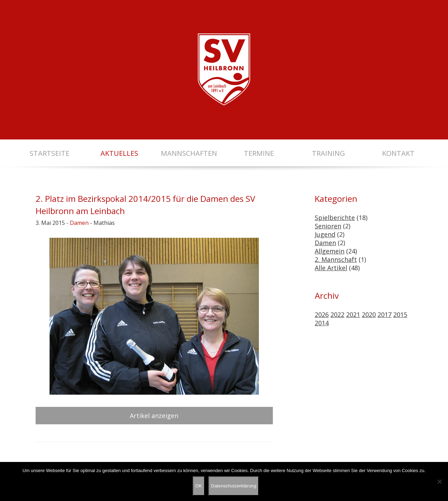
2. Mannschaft (336, 259)
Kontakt (398, 153)
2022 (337, 314)
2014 (322, 323)
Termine (259, 153)
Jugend (325, 234)
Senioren (328, 226)
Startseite (50, 153)
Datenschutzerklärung (234, 486)
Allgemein (330, 251)
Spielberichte (335, 218)
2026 (322, 314)
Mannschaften (189, 153)
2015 (400, 314)
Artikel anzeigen (154, 416)
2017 (384, 314)
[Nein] (439, 481)
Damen (79, 223)
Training (328, 153)
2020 (369, 314)
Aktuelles (119, 153)
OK (199, 486)
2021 (353, 314)
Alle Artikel (331, 268)
